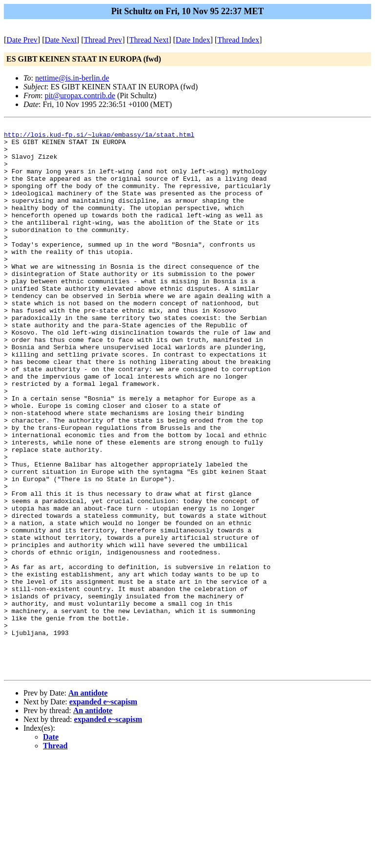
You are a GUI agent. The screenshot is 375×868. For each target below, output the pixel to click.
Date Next (61, 40)
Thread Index (238, 40)
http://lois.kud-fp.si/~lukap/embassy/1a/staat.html (99, 137)
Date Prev (22, 40)
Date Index (193, 40)
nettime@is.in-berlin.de (72, 78)
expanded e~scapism (103, 812)
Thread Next (149, 40)
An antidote (88, 803)
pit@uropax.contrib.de (80, 95)
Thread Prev (103, 40)
